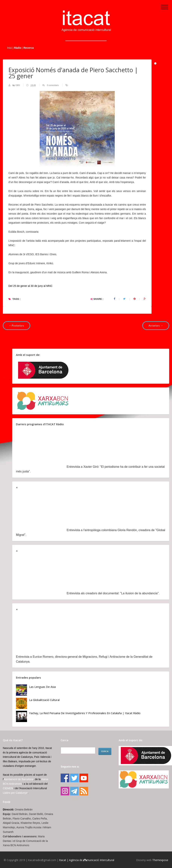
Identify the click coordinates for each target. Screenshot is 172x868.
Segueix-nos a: (70, 767)
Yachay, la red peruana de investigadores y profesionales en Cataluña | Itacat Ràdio (85, 713)
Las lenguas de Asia (42, 687)
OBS (18, 85)
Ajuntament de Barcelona (19, 779)
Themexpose (160, 860)
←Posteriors (17, 325)
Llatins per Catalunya (15, 793)
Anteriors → (156, 325)
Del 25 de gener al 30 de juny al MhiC (30, 286)
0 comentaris (53, 85)
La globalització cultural (44, 700)
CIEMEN (8, 788)
